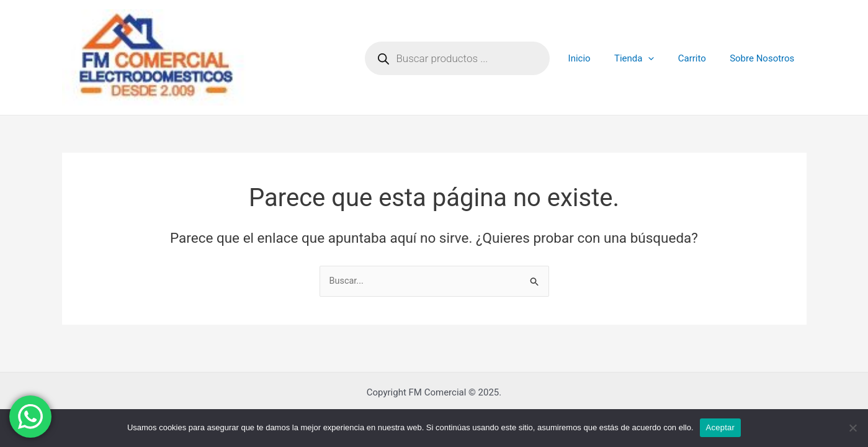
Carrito (700, 58)
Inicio (597, 58)
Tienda (647, 58)
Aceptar (721, 427)
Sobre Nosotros (764, 58)
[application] (661, 58)
